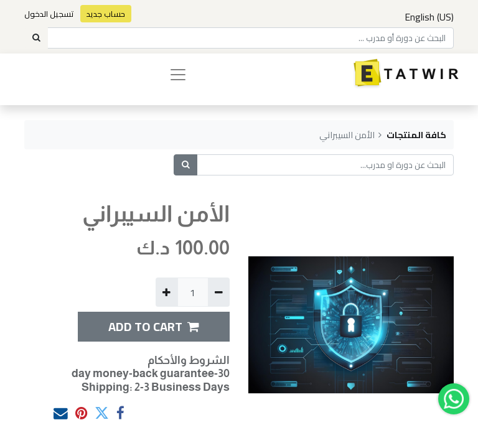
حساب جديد (106, 14)
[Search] (36, 38)
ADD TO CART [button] (154, 326)
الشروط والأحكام (189, 360)
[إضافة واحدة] (166, 292)
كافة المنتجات (416, 135)
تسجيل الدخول (49, 14)
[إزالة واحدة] (219, 292)
